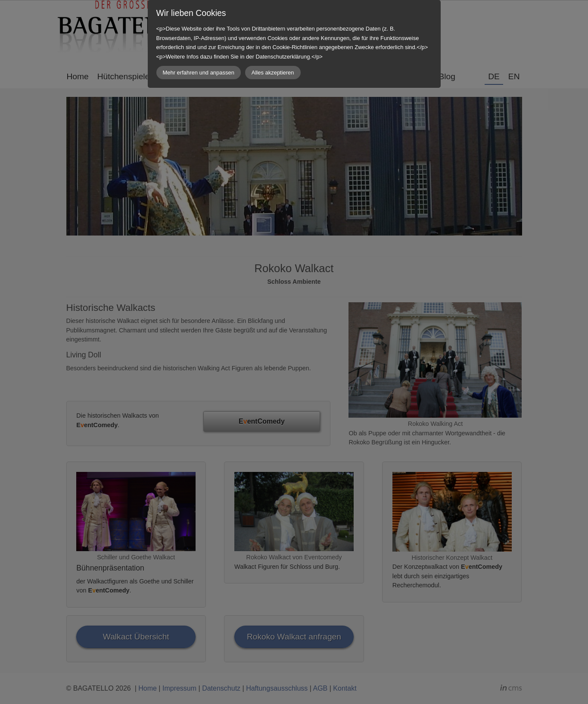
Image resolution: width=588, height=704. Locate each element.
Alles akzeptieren (273, 73)
